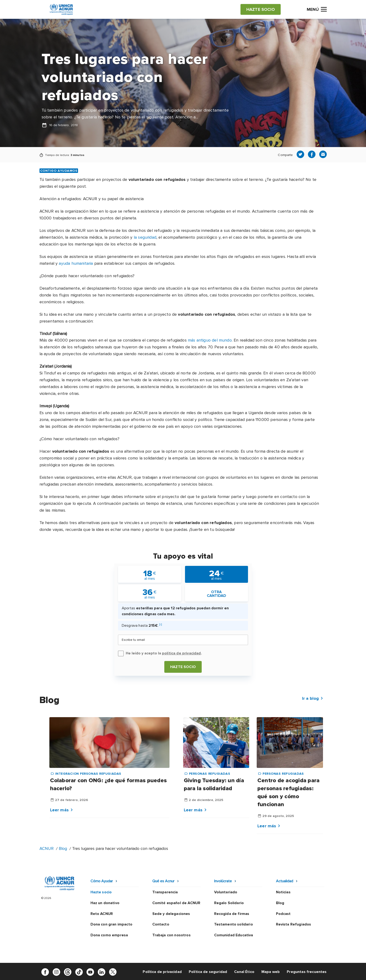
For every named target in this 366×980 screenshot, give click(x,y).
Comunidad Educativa (234, 935)
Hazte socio (183, 667)
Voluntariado (226, 892)
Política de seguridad (208, 972)
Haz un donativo (105, 903)
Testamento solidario (234, 924)
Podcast (283, 914)
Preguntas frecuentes (307, 972)
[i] (160, 624)
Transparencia (165, 892)
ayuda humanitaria (76, 263)
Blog (63, 848)
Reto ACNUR (102, 914)
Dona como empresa (109, 935)
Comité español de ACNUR (176, 903)
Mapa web (271, 972)
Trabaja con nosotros (171, 935)
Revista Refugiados (294, 924)
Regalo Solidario (229, 903)
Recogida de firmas (232, 914)
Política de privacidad (162, 972)
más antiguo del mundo (210, 340)
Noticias (283, 892)
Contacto (161, 924)
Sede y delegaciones (171, 914)
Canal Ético (244, 972)
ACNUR (47, 848)
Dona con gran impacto (111, 924)
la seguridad (145, 237)
